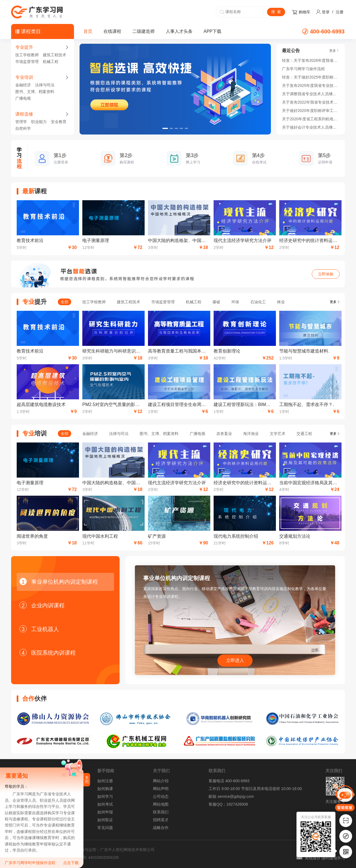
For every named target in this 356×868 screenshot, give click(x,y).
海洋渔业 (251, 434)
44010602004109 (103, 857)
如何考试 (105, 804)
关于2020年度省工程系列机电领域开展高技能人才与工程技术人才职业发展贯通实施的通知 (311, 119)
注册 (340, 12)
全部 (65, 302)
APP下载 (212, 31)
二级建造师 (144, 31)
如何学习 (105, 796)
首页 (88, 31)
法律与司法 (45, 85)
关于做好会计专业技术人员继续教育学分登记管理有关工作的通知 (311, 127)
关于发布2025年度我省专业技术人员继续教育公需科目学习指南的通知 (311, 85)
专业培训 (24, 77)
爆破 (216, 302)
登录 (326, 12)
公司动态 (161, 796)
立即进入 (235, 660)
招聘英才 (161, 820)
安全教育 (59, 122)
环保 (235, 302)
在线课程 (112, 31)
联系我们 (161, 812)
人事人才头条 (179, 31)
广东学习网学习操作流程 (303, 69)
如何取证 (105, 820)
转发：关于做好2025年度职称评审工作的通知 (311, 77)
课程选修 (24, 114)
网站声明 (161, 789)
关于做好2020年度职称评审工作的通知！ (311, 111)
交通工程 (304, 434)
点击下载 (71, 863)
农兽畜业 (224, 434)
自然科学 (23, 128)
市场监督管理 (27, 62)
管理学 (21, 122)
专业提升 (24, 47)
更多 (333, 302)
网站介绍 (161, 781)
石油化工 (258, 302)
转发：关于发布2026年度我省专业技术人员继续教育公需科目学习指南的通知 (311, 60)
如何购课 (105, 789)
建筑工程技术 (55, 55)
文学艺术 (278, 434)
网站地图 (161, 804)
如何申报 (105, 812)
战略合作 (161, 828)
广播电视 (23, 98)
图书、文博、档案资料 (35, 92)
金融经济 (23, 85)
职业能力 (39, 122)
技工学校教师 (27, 55)
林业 (281, 302)
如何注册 (105, 781)
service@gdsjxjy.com (236, 796)
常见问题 (105, 828)
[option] (175, 89)
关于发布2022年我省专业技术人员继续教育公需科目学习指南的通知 (311, 102)
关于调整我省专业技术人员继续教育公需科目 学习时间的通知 (311, 94)
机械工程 (51, 62)
